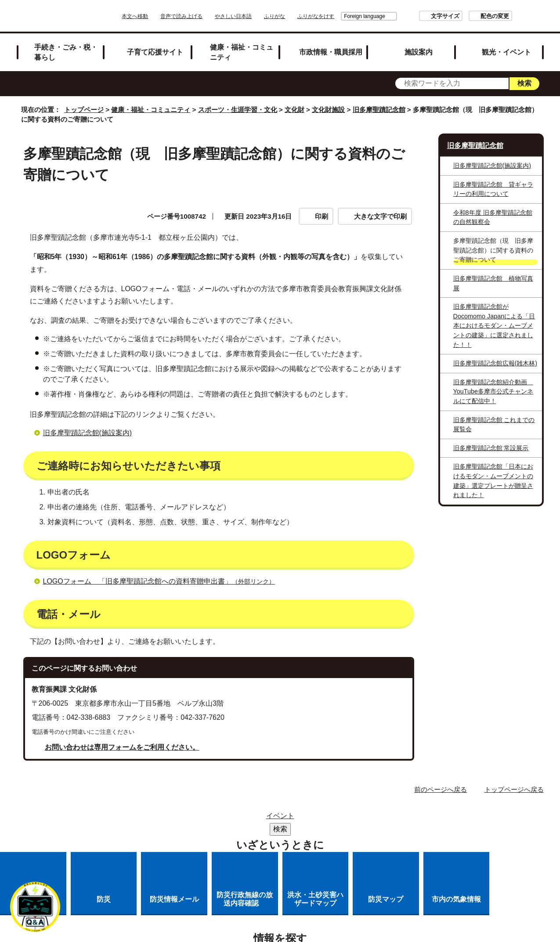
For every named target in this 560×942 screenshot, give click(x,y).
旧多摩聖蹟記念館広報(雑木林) (495, 363)
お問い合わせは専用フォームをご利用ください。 (122, 747)
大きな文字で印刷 (380, 216)
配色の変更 (470, 16)
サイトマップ (232, 818)
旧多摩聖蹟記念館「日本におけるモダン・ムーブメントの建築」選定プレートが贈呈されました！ (493, 481)
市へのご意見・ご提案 (328, 841)
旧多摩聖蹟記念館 (379, 110)
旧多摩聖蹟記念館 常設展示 (491, 448)
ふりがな (299, 16)
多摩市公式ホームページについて (356, 830)
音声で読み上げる (206, 16)
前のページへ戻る (441, 789)
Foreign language (340, 16)
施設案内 (419, 52)
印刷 (322, 216)
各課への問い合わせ (244, 841)
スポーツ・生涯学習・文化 (238, 110)
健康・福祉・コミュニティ (242, 52)
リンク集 (284, 818)
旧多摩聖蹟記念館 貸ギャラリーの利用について (493, 189)
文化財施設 (328, 110)
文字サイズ (421, 16)
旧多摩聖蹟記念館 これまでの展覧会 (494, 425)
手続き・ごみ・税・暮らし (66, 52)
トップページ (84, 110)
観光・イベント (506, 52)
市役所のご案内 (340, 818)
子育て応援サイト (155, 52)
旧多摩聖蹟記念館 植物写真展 (493, 283)
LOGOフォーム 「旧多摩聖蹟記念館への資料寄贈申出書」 (163, 581)
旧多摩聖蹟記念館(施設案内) (88, 433)
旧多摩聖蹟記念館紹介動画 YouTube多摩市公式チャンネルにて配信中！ (493, 392)
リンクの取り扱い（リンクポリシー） (226, 830)
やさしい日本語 (258, 16)
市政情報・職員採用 (331, 52)
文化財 (294, 110)
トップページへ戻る (514, 789)
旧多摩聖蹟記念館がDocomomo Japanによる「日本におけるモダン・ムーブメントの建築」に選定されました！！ (494, 325)
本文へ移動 (159, 16)
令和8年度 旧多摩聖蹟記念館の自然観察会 (493, 217)
